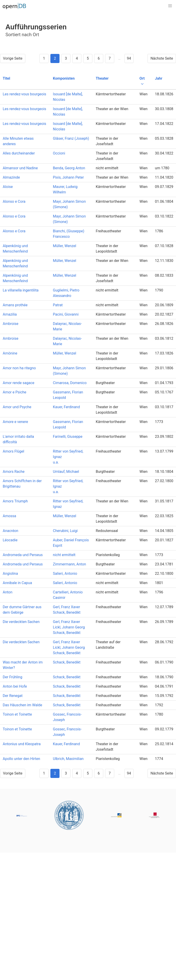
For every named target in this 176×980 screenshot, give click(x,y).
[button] (170, 6)
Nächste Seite (162, 58)
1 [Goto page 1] (44, 58)
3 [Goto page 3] (66, 58)
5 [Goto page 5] (88, 58)
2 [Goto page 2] (55, 58)
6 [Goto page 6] (99, 58)
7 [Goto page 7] (110, 58)
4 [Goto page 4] (77, 58)
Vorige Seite (13, 58)
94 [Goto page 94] (129, 58)
